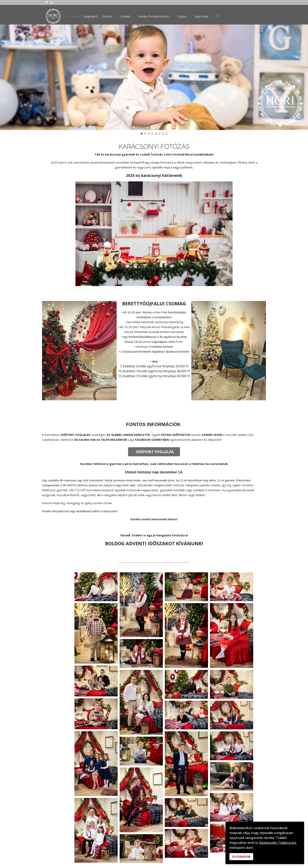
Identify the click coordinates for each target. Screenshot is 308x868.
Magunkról (90, 16)
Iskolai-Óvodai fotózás (154, 16)
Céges (182, 16)
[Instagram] (52, 2)
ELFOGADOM (241, 857)
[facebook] (47, 2)
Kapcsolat (202, 16)
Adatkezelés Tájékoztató (278, 843)
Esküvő (107, 16)
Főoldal (74, 16)
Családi (125, 16)
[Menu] (218, 16)
